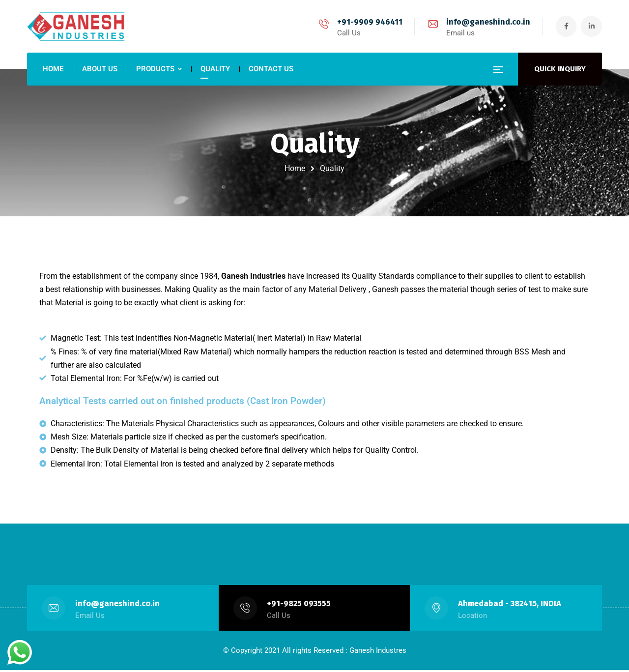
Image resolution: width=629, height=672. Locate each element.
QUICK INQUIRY (560, 69)
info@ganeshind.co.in (486, 22)
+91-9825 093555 (299, 605)
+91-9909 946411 (367, 22)
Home (295, 168)
